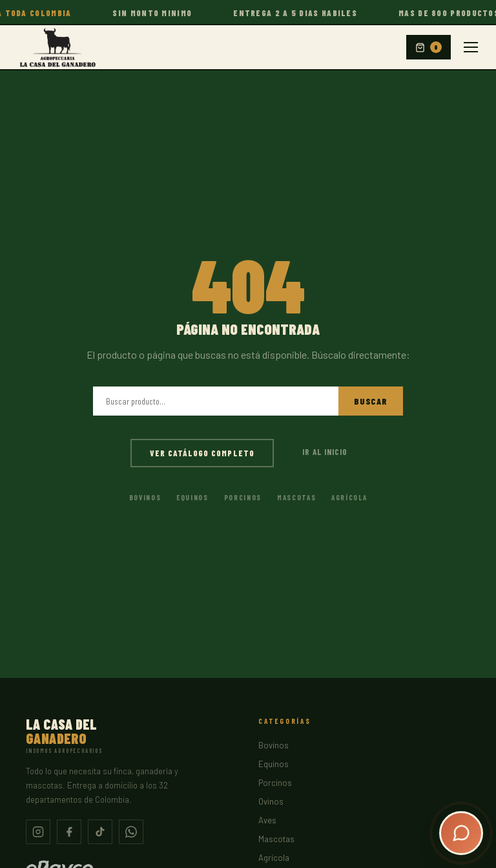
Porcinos (243, 497)
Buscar (371, 401)
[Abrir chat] (461, 833)
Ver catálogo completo (202, 453)
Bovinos (145, 497)
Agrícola (349, 497)
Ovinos (271, 801)
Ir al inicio (325, 452)
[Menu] (471, 47)
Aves (267, 820)
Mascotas (296, 497)
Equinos (192, 497)
